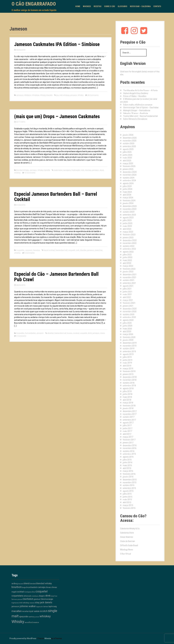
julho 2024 (127, 186)
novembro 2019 (130, 346)
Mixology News (127, 550)
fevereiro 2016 (129, 474)
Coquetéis (20, 250)
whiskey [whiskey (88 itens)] (45, 616)
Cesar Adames (127, 537)
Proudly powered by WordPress (23, 638)
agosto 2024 (128, 183)
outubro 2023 (129, 212)
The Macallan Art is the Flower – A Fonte (140, 90)
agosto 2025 (128, 149)
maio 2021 (127, 294)
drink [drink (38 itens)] (48, 596)
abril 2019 (127, 366)
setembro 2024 (129, 181)
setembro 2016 (129, 454)
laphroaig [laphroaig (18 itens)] (53, 606)
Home (78, 6)
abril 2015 (127, 502)
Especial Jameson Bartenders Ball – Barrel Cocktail (56, 197)
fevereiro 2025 (129, 166)
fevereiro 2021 (129, 303)
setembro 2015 (129, 488)
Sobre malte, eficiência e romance (138, 105)
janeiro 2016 (128, 477)
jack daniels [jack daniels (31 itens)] (46, 602)
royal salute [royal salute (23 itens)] (34, 611)
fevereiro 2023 (129, 235)
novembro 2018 (130, 380)
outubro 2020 (129, 314)
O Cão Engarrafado (34, 4)
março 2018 (128, 403)
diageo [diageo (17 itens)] (42, 596)
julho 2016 (127, 460)
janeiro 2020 (128, 340)
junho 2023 (128, 223)
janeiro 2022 (128, 272)
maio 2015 (127, 500)
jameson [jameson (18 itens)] (15, 606)
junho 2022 (128, 257)
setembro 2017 (129, 420)
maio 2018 (127, 397)
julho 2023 (127, 220)
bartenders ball (62, 250)
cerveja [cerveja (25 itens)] (41, 587)
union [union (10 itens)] (37, 617)
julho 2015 (127, 494)
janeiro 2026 (128, 135)
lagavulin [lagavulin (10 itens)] (40, 607)
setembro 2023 (129, 215)
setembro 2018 (129, 386)
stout (102, 170)
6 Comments (29, 253)
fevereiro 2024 (129, 200)
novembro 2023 (130, 209)
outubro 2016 (129, 451)
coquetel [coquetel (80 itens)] (42, 591)
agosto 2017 (128, 423)
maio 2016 (127, 465)
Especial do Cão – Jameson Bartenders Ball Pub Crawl (56, 277)
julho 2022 (127, 255)
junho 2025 (128, 155)
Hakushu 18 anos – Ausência (136, 113)
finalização (76, 170)
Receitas (98, 6)
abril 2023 (127, 229)
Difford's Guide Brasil (129, 545)
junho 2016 (128, 463)
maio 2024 (127, 192)
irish (83, 170)
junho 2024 (128, 189)
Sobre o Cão (110, 6)
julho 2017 (127, 425)
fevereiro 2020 (129, 337)
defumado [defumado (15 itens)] (28, 596)
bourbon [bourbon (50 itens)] (17, 587)
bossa (70, 333)
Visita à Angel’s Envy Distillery (136, 93)
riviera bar (98, 250)
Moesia (48, 638)
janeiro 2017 (128, 443)
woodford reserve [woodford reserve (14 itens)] (32, 622)
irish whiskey (64, 95)
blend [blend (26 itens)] (27, 583)
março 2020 (128, 334)
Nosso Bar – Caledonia (140, 6)
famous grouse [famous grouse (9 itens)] (17, 599)
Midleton (28, 95)
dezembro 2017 (130, 411)
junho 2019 (128, 360)
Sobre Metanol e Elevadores (135, 119)
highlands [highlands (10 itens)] (15, 603)
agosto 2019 (128, 354)
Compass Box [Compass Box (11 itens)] (30, 592)
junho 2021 (128, 292)
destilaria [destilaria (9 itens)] (35, 596)
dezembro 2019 (130, 343)
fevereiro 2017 (129, 440)
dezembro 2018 (130, 377)
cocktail (76, 333)
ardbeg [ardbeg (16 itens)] (15, 584)
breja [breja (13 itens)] (24, 587)
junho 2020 (128, 326)
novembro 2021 (130, 277)
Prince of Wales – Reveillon (135, 96)
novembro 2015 (130, 482)
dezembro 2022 (130, 240)
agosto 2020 (128, 320)
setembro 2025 (129, 146)
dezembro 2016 (130, 445)
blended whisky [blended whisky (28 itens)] (44, 583)
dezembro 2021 (130, 275)
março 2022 (128, 266)
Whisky (81, 95)
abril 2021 (127, 297)
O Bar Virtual (126, 554)
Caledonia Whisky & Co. (130, 529)
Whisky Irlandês (46, 95)
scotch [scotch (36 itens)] (44, 611)
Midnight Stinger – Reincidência (137, 110)
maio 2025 (127, 158)
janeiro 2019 (128, 374)
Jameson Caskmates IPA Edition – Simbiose (57, 44)
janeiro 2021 (128, 306)
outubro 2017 (129, 417)
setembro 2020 (129, 317)
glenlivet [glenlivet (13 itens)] (37, 599)
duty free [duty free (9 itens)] (54, 596)
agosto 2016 (128, 457)
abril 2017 (127, 434)
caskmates (58, 170)
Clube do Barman (128, 541)
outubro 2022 (129, 246)
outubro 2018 (129, 383)
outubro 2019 (129, 349)
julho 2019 (127, 357)
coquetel (72, 250)
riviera (102, 333)
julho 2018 (127, 391)
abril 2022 (127, 263)
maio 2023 (127, 226)
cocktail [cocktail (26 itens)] (20, 592)
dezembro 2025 (130, 138)
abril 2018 (127, 400)
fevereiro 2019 (129, 371)
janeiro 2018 (128, 408)
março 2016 (128, 471)
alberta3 (51, 333)
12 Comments (30, 173)
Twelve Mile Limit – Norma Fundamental (140, 116)
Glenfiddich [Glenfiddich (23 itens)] (28, 599)
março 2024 (128, 198)
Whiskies (87, 6)
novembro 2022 (130, 243)
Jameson (20, 95)
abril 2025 (127, 161)
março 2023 (128, 232)
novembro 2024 (130, 175)
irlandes (88, 170)
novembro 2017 (130, 414)
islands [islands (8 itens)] (32, 603)
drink (90, 333)
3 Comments (21, 336)
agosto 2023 (128, 218)
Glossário (122, 6)
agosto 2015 (128, 491)
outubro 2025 (129, 144)
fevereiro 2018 (129, 406)
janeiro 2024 (128, 203)
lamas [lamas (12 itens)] (46, 606)
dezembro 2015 (130, 480)
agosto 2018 (128, 388)
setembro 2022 (129, 249)
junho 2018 (128, 394)
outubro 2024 (129, 178)
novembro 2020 (130, 312)
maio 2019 (127, 363)
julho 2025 (127, 152)
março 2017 (128, 437)
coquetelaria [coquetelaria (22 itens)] (17, 596)
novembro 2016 (130, 448)
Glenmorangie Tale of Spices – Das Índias (141, 108)
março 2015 (128, 505)
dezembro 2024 (130, 172)
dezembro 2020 (130, 309)
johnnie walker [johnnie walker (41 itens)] (28, 606)
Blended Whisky (22, 170)
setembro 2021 (129, 283)
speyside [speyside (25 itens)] (24, 617)
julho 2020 (127, 323)
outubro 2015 (129, 485)
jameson (74, 95)
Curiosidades (30, 333)
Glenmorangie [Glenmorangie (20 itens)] (47, 599)
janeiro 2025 (128, 169)
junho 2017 (128, 428)
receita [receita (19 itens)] (25, 611)
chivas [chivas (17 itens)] (48, 587)
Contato (157, 6)
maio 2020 (127, 329)
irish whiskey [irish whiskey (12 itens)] (24, 603)
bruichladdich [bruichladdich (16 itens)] (32, 587)
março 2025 (128, 163)
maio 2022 (127, 260)
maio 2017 (127, 431)
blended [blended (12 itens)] (33, 584)
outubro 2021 (129, 280)
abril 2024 (127, 195)
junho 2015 (128, 497)
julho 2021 (127, 289)
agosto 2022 (128, 252)
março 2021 (128, 300)
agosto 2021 (128, 286)
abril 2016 (127, 468)
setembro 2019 (129, 351)
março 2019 (128, 369)
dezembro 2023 (130, 206)
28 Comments (93, 95)
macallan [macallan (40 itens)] (17, 611)
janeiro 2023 (128, 237)
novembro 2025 (130, 141)
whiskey (17, 173)
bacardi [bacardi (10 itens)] (21, 584)
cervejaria (67, 170)
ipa (57, 95)
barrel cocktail (49, 250)
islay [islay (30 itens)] (37, 602)
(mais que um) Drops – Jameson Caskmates (57, 117)
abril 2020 (127, 331)
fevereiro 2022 (129, 269)
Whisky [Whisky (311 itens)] (18, 622)
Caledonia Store (127, 533)
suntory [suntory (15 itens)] (31, 617)
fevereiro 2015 (129, 508)
